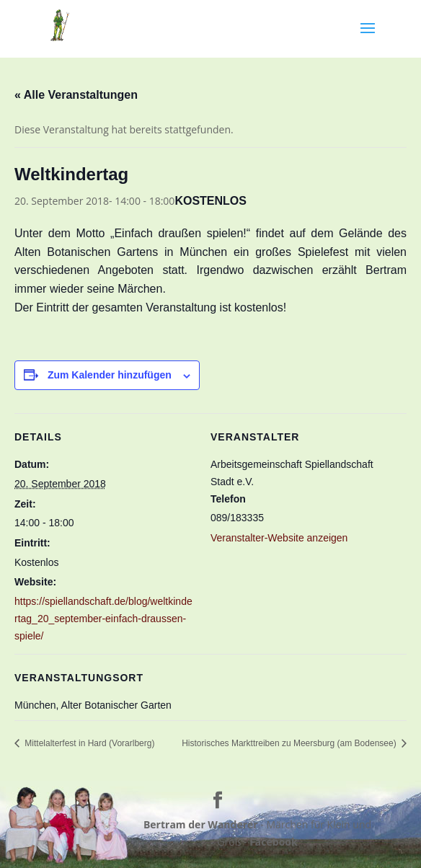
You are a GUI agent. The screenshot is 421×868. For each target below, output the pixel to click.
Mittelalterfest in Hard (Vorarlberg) (88, 743)
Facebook (274, 842)
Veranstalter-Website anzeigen (279, 538)
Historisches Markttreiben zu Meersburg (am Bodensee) (290, 743)
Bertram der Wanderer (201, 824)
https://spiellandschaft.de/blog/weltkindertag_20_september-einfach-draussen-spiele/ (103, 619)
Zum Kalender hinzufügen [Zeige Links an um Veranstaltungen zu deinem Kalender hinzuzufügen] (110, 375)
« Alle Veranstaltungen (76, 95)
